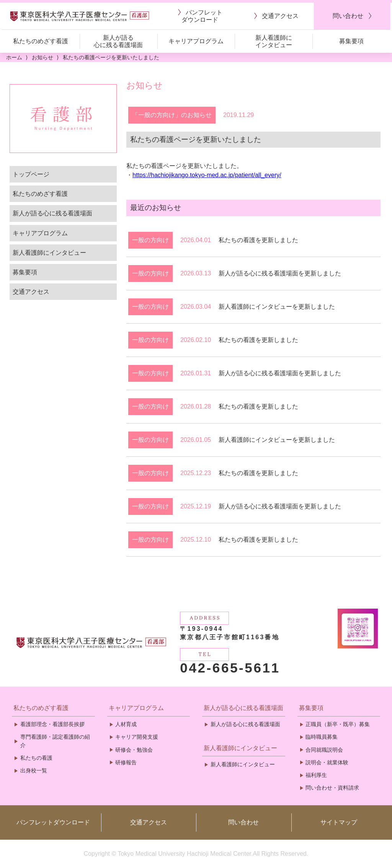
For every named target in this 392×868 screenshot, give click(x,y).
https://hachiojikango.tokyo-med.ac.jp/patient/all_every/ (207, 175)
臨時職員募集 (322, 737)
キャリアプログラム (40, 233)
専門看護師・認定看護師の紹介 (55, 741)
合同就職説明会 (324, 750)
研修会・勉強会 (134, 750)
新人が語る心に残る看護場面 (52, 213)
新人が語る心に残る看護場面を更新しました (280, 273)
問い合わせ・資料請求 (332, 788)
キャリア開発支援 (137, 737)
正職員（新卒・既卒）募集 (338, 724)
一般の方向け (150, 240)
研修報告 (126, 762)
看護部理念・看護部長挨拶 (52, 724)
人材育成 (126, 724)
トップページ (31, 174)
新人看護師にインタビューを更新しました (277, 307)
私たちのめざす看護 (40, 194)
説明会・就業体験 (327, 762)
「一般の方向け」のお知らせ (172, 115)
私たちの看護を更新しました (258, 240)
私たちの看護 (36, 758)
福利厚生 (316, 775)
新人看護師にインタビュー (49, 253)
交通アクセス (31, 292)
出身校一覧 (34, 770)
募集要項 (25, 272)
